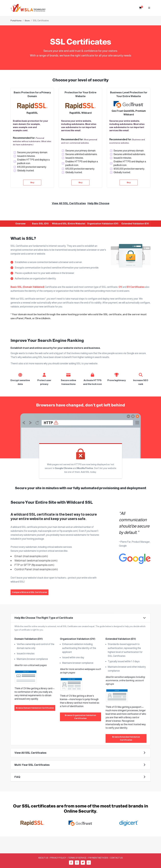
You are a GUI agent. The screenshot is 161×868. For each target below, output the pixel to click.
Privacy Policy (58, 858)
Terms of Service (77, 858)
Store (27, 21)
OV (120, 287)
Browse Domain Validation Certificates (35, 708)
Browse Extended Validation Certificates (126, 738)
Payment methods (98, 858)
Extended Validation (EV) (135, 224)
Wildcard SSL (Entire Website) (69, 224)
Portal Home (16, 21)
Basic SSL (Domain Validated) (27, 287)
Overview (20, 224)
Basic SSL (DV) (40, 224)
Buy (32, 182)
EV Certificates (136, 287)
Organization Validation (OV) (103, 224)
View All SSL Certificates (69, 203)
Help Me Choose (98, 203)
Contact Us (116, 858)
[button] (81, 618)
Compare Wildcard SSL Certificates (30, 592)
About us (43, 858)
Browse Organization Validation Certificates (80, 717)
